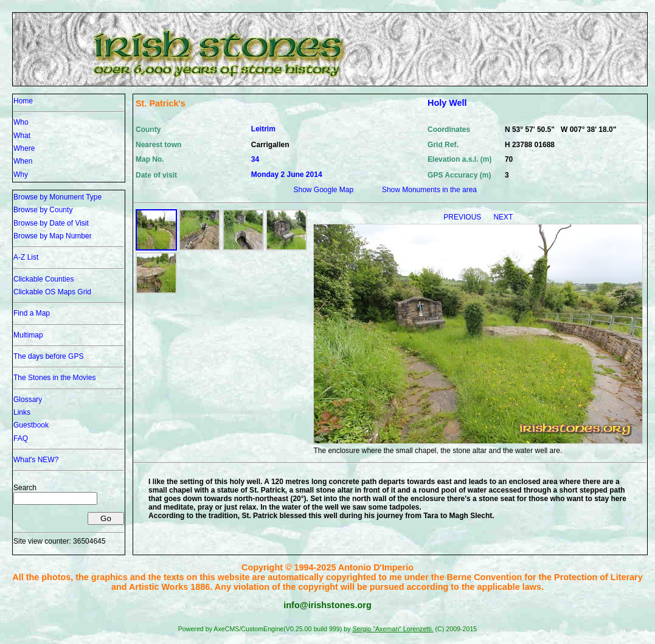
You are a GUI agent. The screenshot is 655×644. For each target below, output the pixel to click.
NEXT (503, 217)
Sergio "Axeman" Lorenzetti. (393, 629)
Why (21, 175)
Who (21, 122)
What (22, 136)
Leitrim (263, 129)
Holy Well (447, 103)
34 (255, 159)
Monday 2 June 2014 (287, 175)
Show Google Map (323, 190)
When (23, 161)
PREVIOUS (463, 217)
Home (23, 101)
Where (24, 148)
